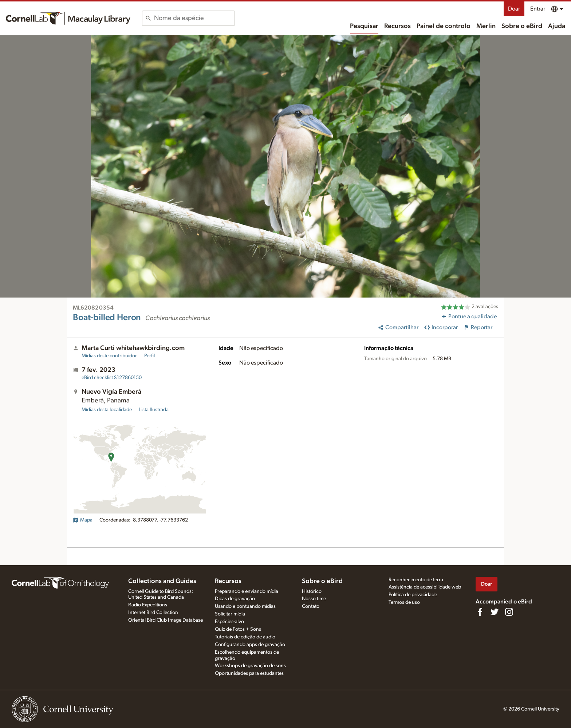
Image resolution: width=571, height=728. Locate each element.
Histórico (312, 591)
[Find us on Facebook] (480, 612)
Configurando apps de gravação (250, 645)
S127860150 (112, 378)
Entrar (538, 9)
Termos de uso (404, 602)
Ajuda (557, 26)
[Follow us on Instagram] (509, 612)
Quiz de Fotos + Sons (238, 629)
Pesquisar (364, 26)
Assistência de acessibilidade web (425, 587)
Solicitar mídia (230, 614)
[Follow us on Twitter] (495, 612)
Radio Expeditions (148, 605)
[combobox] (194, 18)
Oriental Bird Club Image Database (166, 620)
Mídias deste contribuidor (109, 356)
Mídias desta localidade (107, 410)
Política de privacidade (413, 595)
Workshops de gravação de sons (250, 666)
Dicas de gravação (235, 599)
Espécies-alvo (229, 622)
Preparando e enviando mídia (247, 591)
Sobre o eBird (522, 26)
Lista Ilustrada (154, 410)
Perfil (149, 356)
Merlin (486, 26)
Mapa (83, 520)
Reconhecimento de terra (416, 580)
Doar (514, 9)
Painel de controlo (444, 26)
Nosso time (314, 599)
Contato (311, 606)
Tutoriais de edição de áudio (245, 637)
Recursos (397, 26)
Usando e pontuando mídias (245, 606)
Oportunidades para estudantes (249, 673)
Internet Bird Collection (153, 613)
